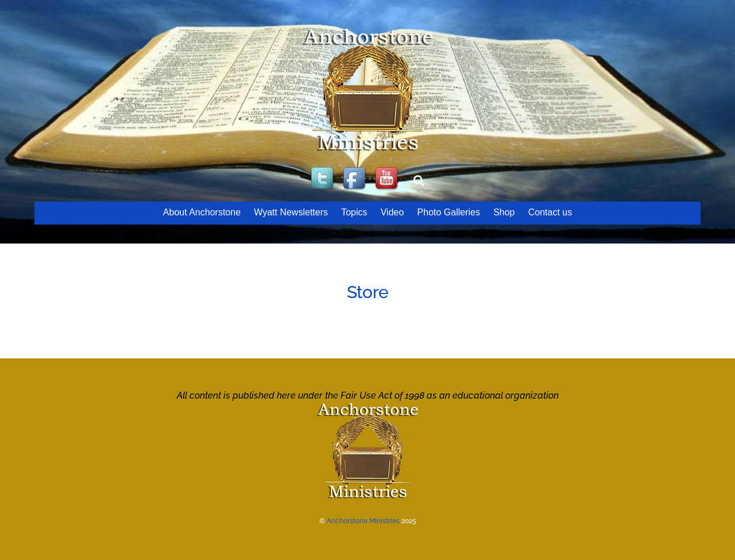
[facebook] (355, 179)
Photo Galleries (449, 212)
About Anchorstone (202, 212)
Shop (504, 212)
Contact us (550, 212)
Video (392, 212)
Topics (354, 212)
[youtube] (388, 179)
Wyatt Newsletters (291, 212)
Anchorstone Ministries (363, 521)
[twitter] (323, 179)
